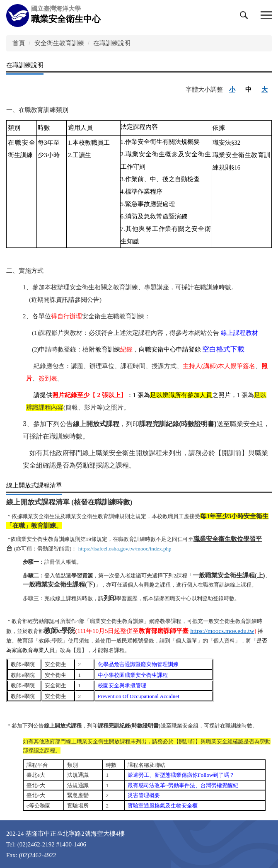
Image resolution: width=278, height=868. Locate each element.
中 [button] (248, 89)
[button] (246, 17)
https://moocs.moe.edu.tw (222, 631)
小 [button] (232, 89)
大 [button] (265, 89)
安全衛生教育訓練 (59, 43)
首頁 (19, 43)
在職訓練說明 (112, 43)
